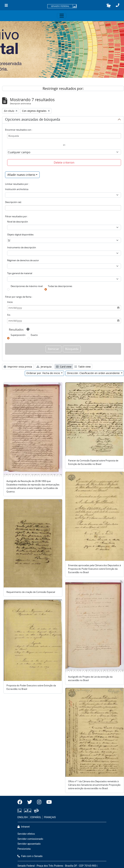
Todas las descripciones (60, 286)
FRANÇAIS (50, 817)
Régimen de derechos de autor (23, 260)
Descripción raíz (13, 202)
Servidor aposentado (29, 844)
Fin (9, 315)
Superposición (18, 335)
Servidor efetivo (26, 834)
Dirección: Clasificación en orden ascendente (94, 373)
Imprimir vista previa (18, 367)
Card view (64, 367)
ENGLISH (23, 817)
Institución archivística (17, 189)
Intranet (24, 827)
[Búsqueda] (64, 136)
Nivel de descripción (18, 222)
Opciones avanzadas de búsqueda (33, 120)
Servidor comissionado (30, 839)
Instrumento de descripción (22, 247)
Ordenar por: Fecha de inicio (43, 373)
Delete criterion (64, 163)
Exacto (34, 335)
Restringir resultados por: (63, 88)
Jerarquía (44, 367)
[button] (109, 5)
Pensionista (24, 849)
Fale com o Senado (30, 856)
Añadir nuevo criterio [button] (21, 175)
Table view (83, 367)
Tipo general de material (20, 273)
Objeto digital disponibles (20, 235)
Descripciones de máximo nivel (27, 286)
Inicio (10, 302)
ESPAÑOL (36, 817)
